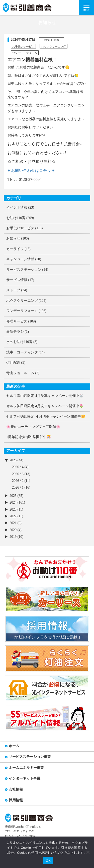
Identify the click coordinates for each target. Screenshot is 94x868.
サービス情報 (17, 280)
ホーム (14, 746)
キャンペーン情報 (20, 259)
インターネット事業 (25, 778)
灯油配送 (13, 363)
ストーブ (13, 290)
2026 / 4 (18, 467)
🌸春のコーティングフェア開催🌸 (33, 427)
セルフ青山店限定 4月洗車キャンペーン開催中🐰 (45, 396)
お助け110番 (16, 218)
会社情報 (16, 789)
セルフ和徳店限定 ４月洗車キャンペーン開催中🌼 (46, 417)
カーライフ (15, 249)
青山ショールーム (20, 373)
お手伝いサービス (20, 228)
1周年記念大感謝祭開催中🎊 (29, 437)
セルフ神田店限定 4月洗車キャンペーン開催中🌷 (45, 406)
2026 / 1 (18, 487)
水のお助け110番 (19, 342)
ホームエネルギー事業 (26, 768)
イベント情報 (17, 207)
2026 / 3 (18, 474)
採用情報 (16, 800)
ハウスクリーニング (22, 301)
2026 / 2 (18, 481)
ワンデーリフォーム (22, 311)
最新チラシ (15, 332)
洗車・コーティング (22, 352)
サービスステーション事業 (30, 757)
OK (48, 861)
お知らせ (13, 238)
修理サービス (17, 321)
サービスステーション (24, 270)
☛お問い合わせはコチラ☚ (31, 170)
